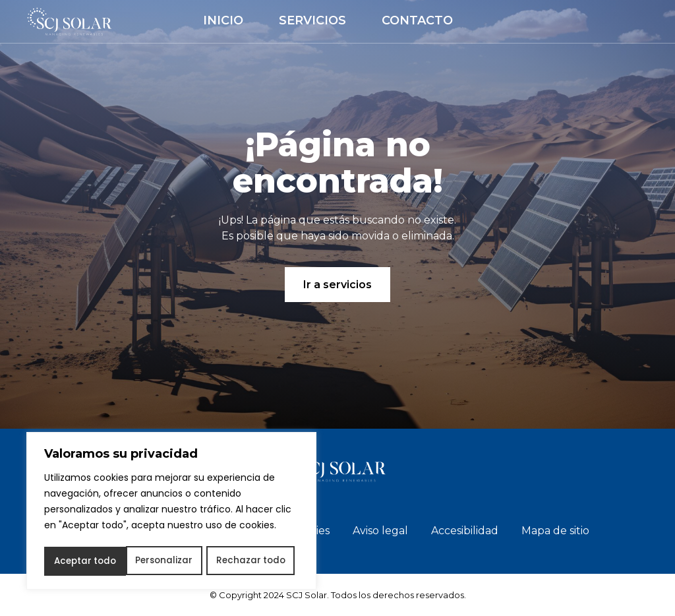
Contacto (417, 20)
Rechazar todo (168, 561)
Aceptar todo (258, 561)
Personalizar (82, 561)
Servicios (312, 20)
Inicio (223, 20)
